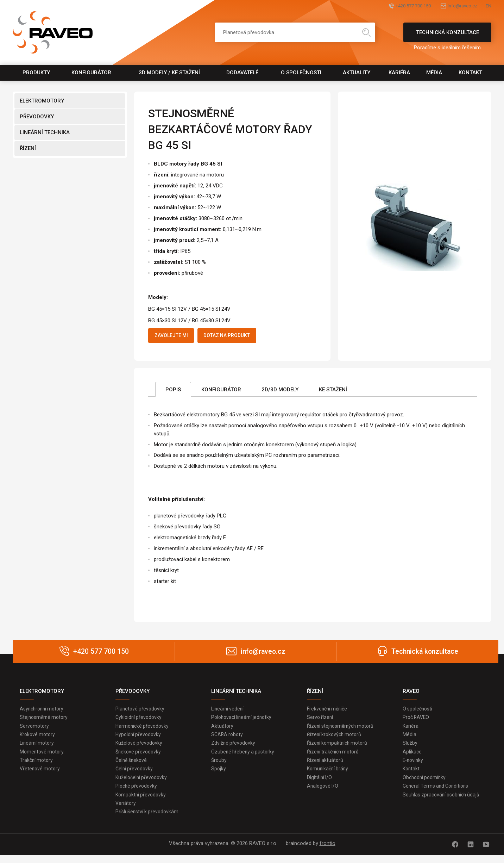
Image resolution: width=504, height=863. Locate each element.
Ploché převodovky (137, 794)
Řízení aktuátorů (326, 766)
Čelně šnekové (132, 766)
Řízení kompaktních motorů (339, 748)
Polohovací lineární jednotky (243, 720)
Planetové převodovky (141, 711)
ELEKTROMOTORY (42, 101)
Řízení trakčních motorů (334, 757)
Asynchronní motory (43, 711)
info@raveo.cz (451, 6)
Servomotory (35, 729)
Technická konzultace (447, 36)
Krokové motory (38, 739)
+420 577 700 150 (387, 6)
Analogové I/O (323, 794)
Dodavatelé (242, 73)
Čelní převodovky (135, 775)
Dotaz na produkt (241, 336)
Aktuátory (222, 729)
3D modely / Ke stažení (169, 73)
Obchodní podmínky (425, 784)
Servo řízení (320, 720)
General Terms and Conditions (438, 794)
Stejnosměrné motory (45, 720)
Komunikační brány (329, 775)
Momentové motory (43, 757)
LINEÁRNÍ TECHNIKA (45, 132)
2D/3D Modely (280, 391)
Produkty (36, 73)
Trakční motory (37, 766)
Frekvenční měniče (328, 711)
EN (488, 6)
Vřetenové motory (41, 775)
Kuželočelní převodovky (142, 784)
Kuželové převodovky (140, 748)
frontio (327, 853)
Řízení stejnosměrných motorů (342, 729)
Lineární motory (38, 748)
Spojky (219, 775)
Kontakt (470, 73)
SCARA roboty (228, 739)
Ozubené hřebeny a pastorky (244, 757)
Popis (173, 391)
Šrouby (219, 766)
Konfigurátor (91, 73)
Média (434, 73)
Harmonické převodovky (143, 729)
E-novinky (414, 766)
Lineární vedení (228, 711)
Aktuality (357, 73)
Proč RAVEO (417, 720)
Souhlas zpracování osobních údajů (444, 803)
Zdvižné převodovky (234, 748)
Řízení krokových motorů (336, 739)
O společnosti (301, 73)
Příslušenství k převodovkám (148, 821)
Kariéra (399, 73)
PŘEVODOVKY (37, 117)
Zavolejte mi (175, 336)
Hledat (366, 32)
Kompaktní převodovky (142, 803)
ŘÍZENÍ (28, 148)
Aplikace (412, 757)
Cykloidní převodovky (140, 720)
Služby (410, 748)
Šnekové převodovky (139, 757)
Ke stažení (333, 391)
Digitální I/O (320, 784)
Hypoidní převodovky (139, 739)
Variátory (126, 812)
